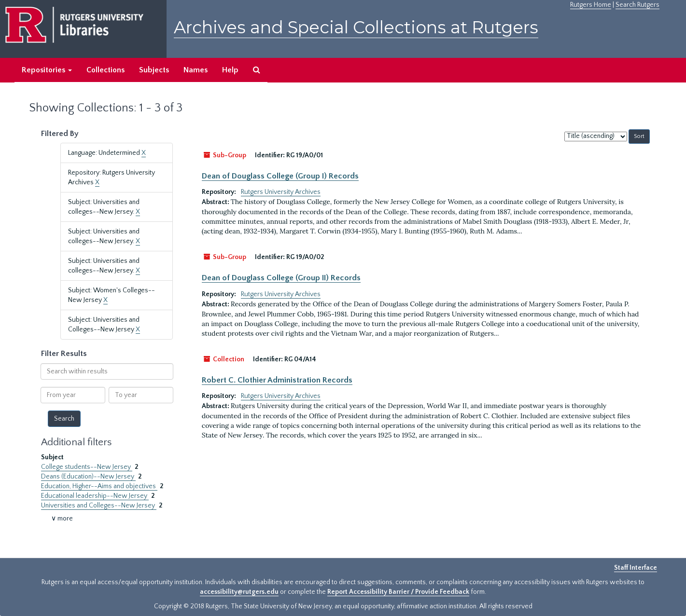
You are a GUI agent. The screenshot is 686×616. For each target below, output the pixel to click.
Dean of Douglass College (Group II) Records (281, 278)
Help (230, 70)
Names (196, 70)
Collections (105, 70)
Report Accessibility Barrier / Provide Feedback (398, 592)
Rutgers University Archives (281, 192)
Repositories (47, 70)
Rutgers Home (591, 5)
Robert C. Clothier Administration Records (277, 380)
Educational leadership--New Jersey (95, 496)
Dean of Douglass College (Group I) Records (280, 176)
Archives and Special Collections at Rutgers (356, 27)
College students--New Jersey (87, 467)
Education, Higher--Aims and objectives (99, 486)
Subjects (154, 70)
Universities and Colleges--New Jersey (99, 506)
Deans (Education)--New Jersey (88, 477)
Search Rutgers (637, 5)
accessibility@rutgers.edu (239, 592)
